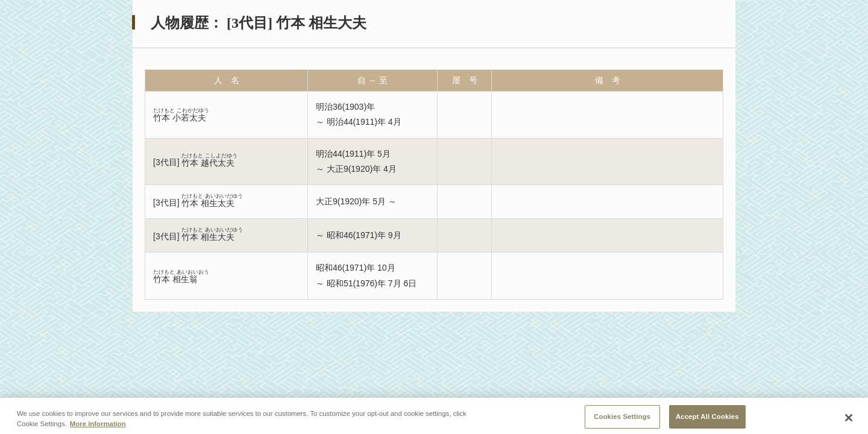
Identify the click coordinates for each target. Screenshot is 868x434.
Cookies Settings (622, 420)
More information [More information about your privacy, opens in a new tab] (98, 427)
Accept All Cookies (707, 420)
